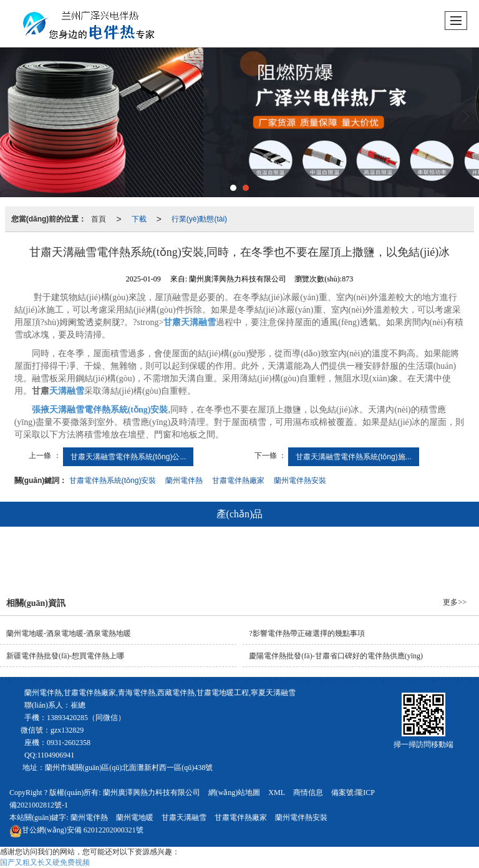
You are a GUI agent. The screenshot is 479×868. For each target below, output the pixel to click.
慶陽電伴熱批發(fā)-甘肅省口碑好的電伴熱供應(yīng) (336, 656)
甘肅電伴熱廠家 (238, 480)
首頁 (99, 219)
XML (277, 792)
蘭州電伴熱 (184, 480)
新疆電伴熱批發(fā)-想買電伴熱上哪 (65, 656)
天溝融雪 (292, 559)
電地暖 (233, 559)
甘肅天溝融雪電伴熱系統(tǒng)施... (354, 457)
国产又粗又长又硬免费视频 (45, 862)
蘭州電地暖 (135, 817)
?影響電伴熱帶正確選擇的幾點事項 (307, 633)
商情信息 (308, 792)
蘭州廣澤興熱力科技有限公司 (152, 792)
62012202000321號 (76, 830)
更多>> (455, 602)
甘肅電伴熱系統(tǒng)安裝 (113, 480)
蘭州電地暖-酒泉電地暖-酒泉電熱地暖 (69, 633)
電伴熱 (177, 559)
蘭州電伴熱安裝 (300, 480)
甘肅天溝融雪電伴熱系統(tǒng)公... (128, 457)
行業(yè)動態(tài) (199, 219)
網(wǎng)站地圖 (235, 792)
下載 (139, 219)
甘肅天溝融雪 (184, 817)
